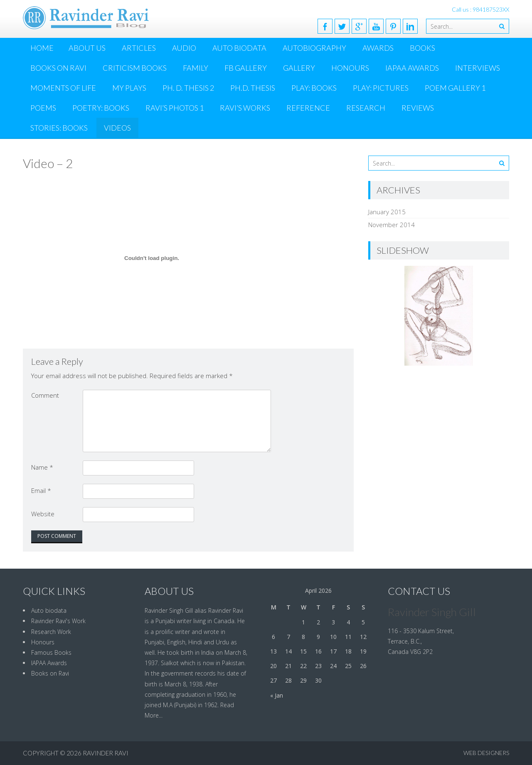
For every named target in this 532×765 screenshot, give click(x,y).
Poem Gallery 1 (455, 88)
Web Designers (486, 753)
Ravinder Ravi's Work (58, 621)
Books (422, 48)
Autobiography (314, 48)
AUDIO (184, 48)
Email (41, 490)
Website (43, 514)
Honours (350, 68)
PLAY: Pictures (381, 88)
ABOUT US (87, 48)
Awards (378, 48)
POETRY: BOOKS (101, 108)
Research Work (51, 632)
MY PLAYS (129, 88)
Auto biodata (49, 610)
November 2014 (392, 225)
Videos (117, 128)
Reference (308, 108)
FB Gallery (246, 68)
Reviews (418, 108)
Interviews (478, 68)
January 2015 (387, 212)
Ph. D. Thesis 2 (188, 88)
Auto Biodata (239, 48)
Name (42, 467)
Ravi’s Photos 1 (175, 108)
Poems (43, 108)
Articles (139, 48)
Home (42, 48)
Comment (45, 395)
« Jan (277, 695)
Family (196, 68)
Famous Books (51, 652)
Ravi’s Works (245, 108)
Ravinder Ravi (106, 753)
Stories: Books (59, 128)
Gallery (299, 68)
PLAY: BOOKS (314, 88)
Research (366, 108)
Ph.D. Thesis (253, 88)
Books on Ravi (58, 68)
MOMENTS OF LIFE (63, 88)
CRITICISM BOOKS (135, 68)
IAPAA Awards (412, 68)
